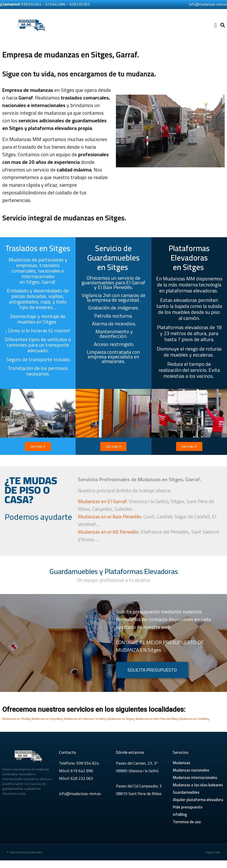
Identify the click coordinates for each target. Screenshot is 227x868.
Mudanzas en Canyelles (47, 719)
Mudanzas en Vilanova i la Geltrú (85, 719)
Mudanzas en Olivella (16, 719)
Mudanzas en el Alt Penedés (108, 532)
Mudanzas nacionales (191, 770)
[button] (215, 25)
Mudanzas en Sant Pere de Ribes (157, 719)
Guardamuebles (186, 792)
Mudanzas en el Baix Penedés (110, 517)
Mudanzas (181, 763)
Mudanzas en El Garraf (102, 501)
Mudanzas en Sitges (121, 719)
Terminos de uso (187, 822)
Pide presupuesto (188, 807)
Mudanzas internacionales (195, 778)
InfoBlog (180, 814)
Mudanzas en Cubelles (194, 719)
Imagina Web (213, 852)
